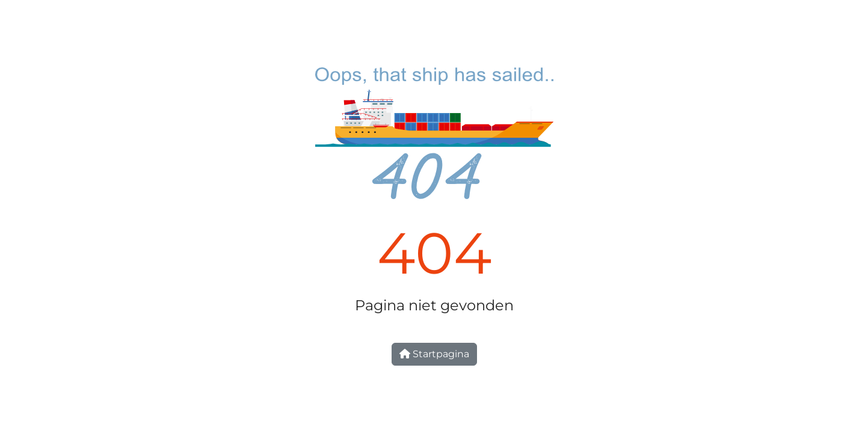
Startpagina (434, 354)
